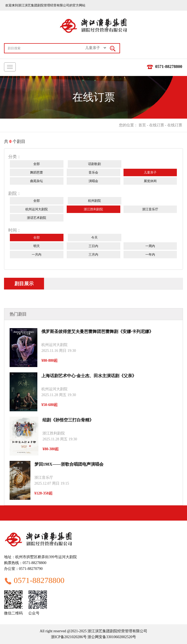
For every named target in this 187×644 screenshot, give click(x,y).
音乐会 (93, 172)
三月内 (93, 255)
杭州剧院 (94, 201)
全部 (37, 164)
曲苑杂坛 (37, 181)
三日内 (93, 246)
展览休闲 (150, 181)
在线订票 (157, 125)
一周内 (150, 246)
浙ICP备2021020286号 (69, 637)
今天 (94, 238)
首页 (142, 125)
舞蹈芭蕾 (37, 172)
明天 (37, 246)
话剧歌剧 (94, 164)
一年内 (150, 255)
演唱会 (93, 181)
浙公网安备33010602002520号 (112, 637)
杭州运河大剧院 (37, 209)
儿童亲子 (150, 172)
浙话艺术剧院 (37, 218)
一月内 (37, 255)
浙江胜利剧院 (93, 209)
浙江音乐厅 (150, 209)
